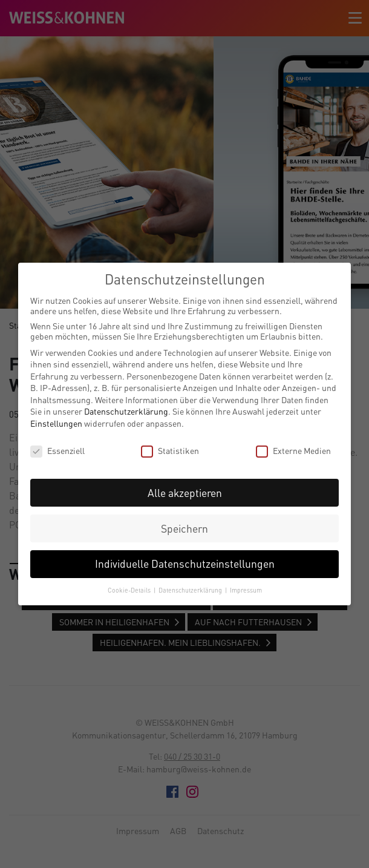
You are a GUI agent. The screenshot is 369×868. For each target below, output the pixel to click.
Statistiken (170, 451)
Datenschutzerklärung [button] (191, 590)
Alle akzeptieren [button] (185, 493)
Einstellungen (56, 423)
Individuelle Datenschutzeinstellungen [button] (185, 564)
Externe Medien (293, 451)
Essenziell (57, 451)
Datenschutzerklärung (126, 411)
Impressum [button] (246, 590)
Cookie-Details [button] (130, 590)
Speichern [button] (184, 529)
